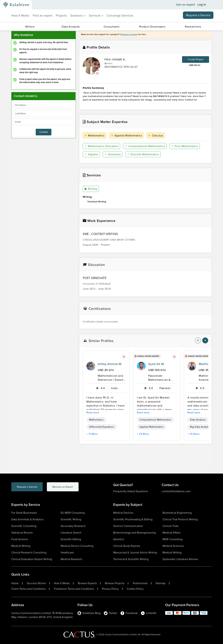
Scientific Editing (71, 539)
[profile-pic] (91, 366)
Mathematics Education (101, 146)
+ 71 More (92, 434)
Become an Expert (73, 487)
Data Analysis (198, 420)
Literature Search (71, 533)
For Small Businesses (24, 513)
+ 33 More (143, 434)
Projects (61, 16)
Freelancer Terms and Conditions (74, 589)
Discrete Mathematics (143, 154)
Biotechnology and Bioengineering (134, 533)
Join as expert (185, 5)
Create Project (196, 59)
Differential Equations (102, 427)
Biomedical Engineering (177, 513)
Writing (91, 189)
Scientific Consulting (24, 526)
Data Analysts (71, 27)
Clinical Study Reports (127, 546)
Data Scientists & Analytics (27, 519)
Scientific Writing (71, 519)
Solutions (78, 16)
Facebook (129, 613)
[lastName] (44, 114)
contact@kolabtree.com (176, 491)
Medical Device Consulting (77, 546)
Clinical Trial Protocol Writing (180, 519)
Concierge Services (120, 16)
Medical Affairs (172, 533)
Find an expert (43, 16)
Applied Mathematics (126, 135)
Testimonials (140, 583)
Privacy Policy (110, 589)
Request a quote (129, 34)
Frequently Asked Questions (131, 491)
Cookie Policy (135, 589)
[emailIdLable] (44, 122)
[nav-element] (198, 340)
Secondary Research (73, 526)
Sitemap (161, 583)
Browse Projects (115, 583)
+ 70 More (194, 434)
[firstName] (44, 105)
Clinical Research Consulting (29, 552)
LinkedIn (149, 613)
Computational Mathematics (144, 146)
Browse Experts (87, 583)
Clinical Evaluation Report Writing (32, 559)
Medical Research (71, 559)
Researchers (193, 27)
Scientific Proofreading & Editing (133, 519)
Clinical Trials (171, 526)
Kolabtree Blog (89, 613)
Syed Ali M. (156, 364)
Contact (44, 132)
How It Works (20, 16)
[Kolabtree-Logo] (16, 5)
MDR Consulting (172, 539)
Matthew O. (207, 364)
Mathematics (95, 135)
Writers (30, 27)
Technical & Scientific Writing (131, 559)
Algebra (91, 154)
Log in (202, 5)
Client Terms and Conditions (28, 589)
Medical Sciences (173, 546)
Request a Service (198, 15)
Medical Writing (21, 546)
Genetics (119, 539)
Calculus (155, 135)
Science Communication (128, 526)
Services (96, 16)
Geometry (112, 154)
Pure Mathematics (184, 146)
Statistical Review (22, 533)
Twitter (111, 613)
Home (15, 583)
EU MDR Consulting (73, 513)
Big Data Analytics (201, 427)
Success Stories (36, 583)
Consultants (112, 27)
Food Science (20, 539)
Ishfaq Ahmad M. (110, 364)
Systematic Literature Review (180, 559)
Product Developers (152, 27)
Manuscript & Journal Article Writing (135, 552)
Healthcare (67, 552)
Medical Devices (123, 513)
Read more (93, 413)
